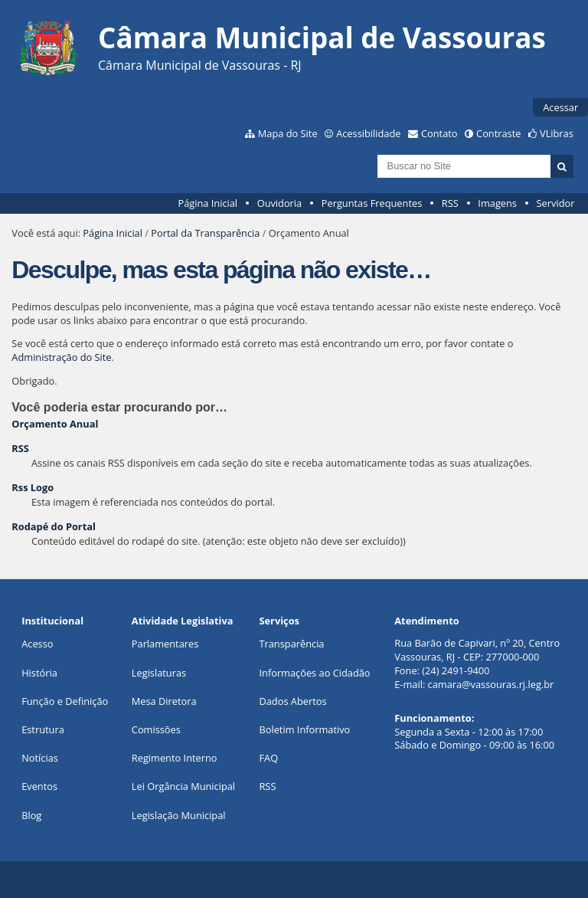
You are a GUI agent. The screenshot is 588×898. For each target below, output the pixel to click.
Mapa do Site (288, 133)
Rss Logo (33, 487)
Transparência (291, 644)
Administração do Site (61, 357)
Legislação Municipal (179, 815)
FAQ (268, 758)
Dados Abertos (292, 701)
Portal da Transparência (205, 233)
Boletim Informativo (304, 729)
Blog (31, 815)
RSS (450, 203)
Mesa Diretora (164, 701)
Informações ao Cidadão (314, 673)
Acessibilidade (368, 133)
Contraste (498, 133)
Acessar (560, 107)
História (39, 673)
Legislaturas (159, 673)
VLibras (557, 133)
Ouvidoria (280, 203)
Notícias (40, 758)
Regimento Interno (175, 758)
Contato (439, 133)
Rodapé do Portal (54, 526)
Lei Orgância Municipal (183, 786)
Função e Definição (65, 701)
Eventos (39, 786)
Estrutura (43, 729)
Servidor (556, 203)
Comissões (156, 729)
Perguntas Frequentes (372, 203)
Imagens (497, 203)
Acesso (37, 644)
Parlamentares (165, 644)
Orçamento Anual (55, 424)
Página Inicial (207, 203)
